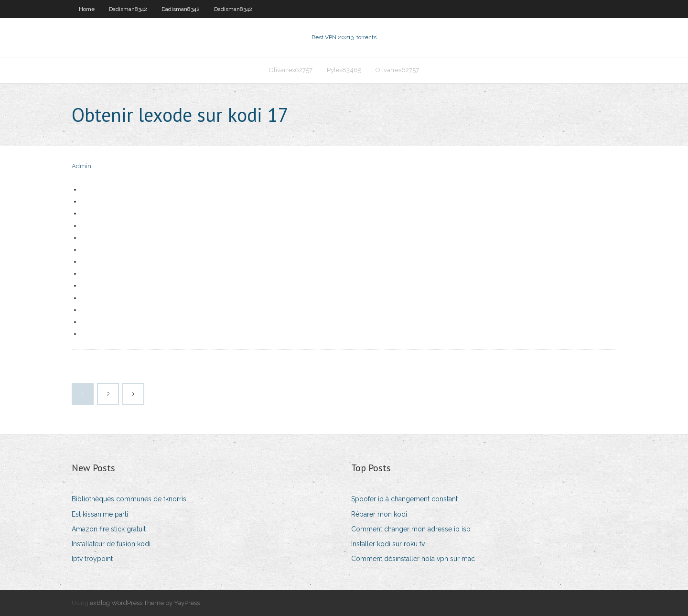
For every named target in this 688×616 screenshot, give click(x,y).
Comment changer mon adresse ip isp (411, 529)
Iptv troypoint (92, 559)
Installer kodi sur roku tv (388, 544)
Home (87, 9)
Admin (81, 166)
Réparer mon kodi (379, 514)
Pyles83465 (344, 70)
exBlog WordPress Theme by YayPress (145, 603)
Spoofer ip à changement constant (404, 499)
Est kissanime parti (100, 514)
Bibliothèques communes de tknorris (129, 499)
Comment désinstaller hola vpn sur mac (413, 559)
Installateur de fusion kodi (111, 544)
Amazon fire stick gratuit (109, 529)
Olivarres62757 (291, 70)
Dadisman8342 (128, 9)
